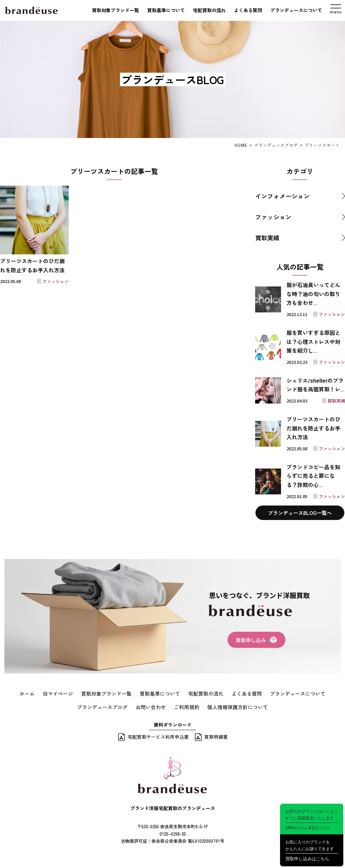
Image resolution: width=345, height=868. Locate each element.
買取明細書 (216, 736)
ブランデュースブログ (106, 706)
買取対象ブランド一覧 (115, 10)
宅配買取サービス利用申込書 (158, 736)
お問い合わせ (152, 706)
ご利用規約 (186, 706)
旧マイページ (65, 693)
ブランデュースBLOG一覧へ (300, 513)
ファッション (273, 217)
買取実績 (267, 238)
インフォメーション (282, 196)
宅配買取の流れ (209, 10)
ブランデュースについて (296, 10)
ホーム (35, 693)
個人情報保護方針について (234, 706)
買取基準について (166, 10)
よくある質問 (248, 10)
